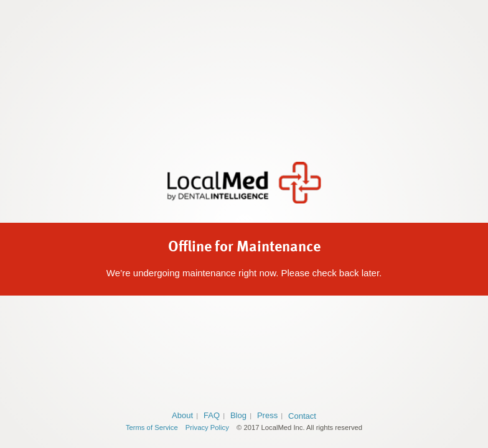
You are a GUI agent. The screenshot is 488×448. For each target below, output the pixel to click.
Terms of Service (152, 427)
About (182, 415)
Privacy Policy (207, 427)
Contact (302, 416)
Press (267, 415)
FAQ (212, 415)
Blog (238, 415)
